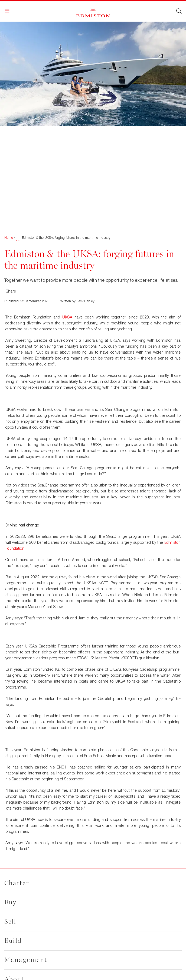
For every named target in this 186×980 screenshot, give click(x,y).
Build (13, 941)
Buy (10, 902)
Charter (17, 883)
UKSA (67, 317)
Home (9, 238)
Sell (10, 922)
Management (26, 960)
